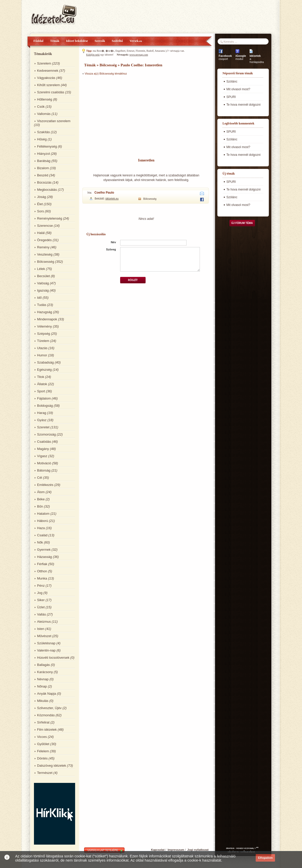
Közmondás (46, 715)
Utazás (42, 348)
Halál (41, 233)
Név (113, 242)
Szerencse (45, 226)
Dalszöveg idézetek (52, 766)
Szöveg (111, 249)
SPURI (231, 97)
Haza (41, 528)
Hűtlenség (45, 99)
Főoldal (38, 41)
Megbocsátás (47, 190)
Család (42, 535)
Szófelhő (117, 41)
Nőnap (42, 686)
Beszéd (43, 175)
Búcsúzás (44, 182)
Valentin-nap (46, 650)
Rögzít (133, 280)
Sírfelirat (43, 722)
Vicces (42, 737)
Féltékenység (47, 146)
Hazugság (45, 312)
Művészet (44, 636)
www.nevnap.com (139, 55)
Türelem (43, 341)
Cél (40, 478)
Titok (41, 377)
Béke (41, 499)
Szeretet (43, 427)
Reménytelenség (50, 218)
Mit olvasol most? (238, 89)
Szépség (44, 334)
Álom (41, 492)
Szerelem (44, 63)
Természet (45, 773)
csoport (225, 57)
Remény (43, 247)
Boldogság (45, 406)
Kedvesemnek (48, 71)
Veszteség (45, 254)
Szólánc (232, 82)
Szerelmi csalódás (51, 92)
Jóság (42, 197)
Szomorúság (46, 434)
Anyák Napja (47, 694)
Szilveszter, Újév (49, 708)
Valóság (43, 283)
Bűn (40, 506)
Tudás (42, 305)
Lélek (41, 269)
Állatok (42, 384)
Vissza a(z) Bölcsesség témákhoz (106, 74)
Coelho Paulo (104, 193)
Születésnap (46, 643)
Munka (42, 578)
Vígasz (42, 456)
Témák (55, 41)
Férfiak (42, 564)
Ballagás (43, 665)
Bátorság (44, 470)
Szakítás (43, 132)
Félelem (43, 751)
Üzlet (41, 607)
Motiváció (44, 463)
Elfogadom (265, 858)
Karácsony (45, 672)
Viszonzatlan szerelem (54, 121)
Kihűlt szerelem (48, 85)
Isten (41, 629)
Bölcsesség (46, 262)
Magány (43, 449)
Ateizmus (44, 622)
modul (241, 57)
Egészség (44, 370)
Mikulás (43, 701)
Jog (40, 593)
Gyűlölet (43, 744)
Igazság (43, 290)
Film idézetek (47, 730)
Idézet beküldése (77, 41)
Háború (43, 521)
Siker (41, 600)
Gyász (42, 420)
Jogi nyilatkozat (198, 850)
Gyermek (44, 550)
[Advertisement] (147, 117)
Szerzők (100, 41)
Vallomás (44, 114)
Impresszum (176, 850)
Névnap (43, 679)
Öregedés (44, 240)
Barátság (44, 161)
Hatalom (43, 514)
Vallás (41, 614)
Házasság (45, 557)
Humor (42, 355)
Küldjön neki (93, 55)
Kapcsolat (158, 850)
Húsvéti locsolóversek (53, 658)
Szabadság (45, 362)
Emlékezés (45, 485)
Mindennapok (47, 319)
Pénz (41, 586)
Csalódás (44, 442)
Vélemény (45, 326)
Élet (40, 204)
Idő (39, 298)
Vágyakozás (46, 78)
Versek (136, 41)
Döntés (42, 758)
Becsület (43, 276)
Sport (41, 391)
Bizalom (43, 168)
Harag (42, 413)
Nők (40, 542)
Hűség (42, 139)
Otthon (42, 571)
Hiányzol (43, 154)
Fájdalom (44, 398)
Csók (41, 107)
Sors (41, 211)
